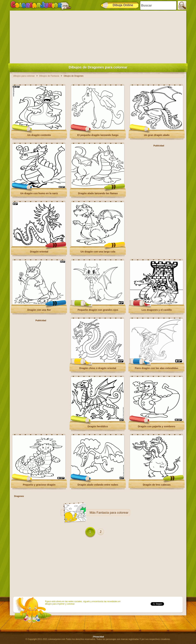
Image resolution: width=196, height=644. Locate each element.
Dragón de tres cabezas (157, 485)
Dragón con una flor (39, 310)
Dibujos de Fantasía (49, 76)
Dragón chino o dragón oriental (98, 368)
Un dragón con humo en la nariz (39, 193)
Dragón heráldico (98, 426)
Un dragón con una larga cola (98, 252)
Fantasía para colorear (112, 513)
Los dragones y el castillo (157, 310)
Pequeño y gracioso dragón (39, 485)
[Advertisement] (98, 36)
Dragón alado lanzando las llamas (98, 193)
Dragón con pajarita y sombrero (157, 426)
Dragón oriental (39, 252)
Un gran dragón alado (157, 135)
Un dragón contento (39, 135)
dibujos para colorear (24, 76)
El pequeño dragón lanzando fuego (98, 135)
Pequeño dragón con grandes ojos (98, 310)
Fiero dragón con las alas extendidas (157, 368)
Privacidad (99, 637)
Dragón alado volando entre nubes (98, 485)
